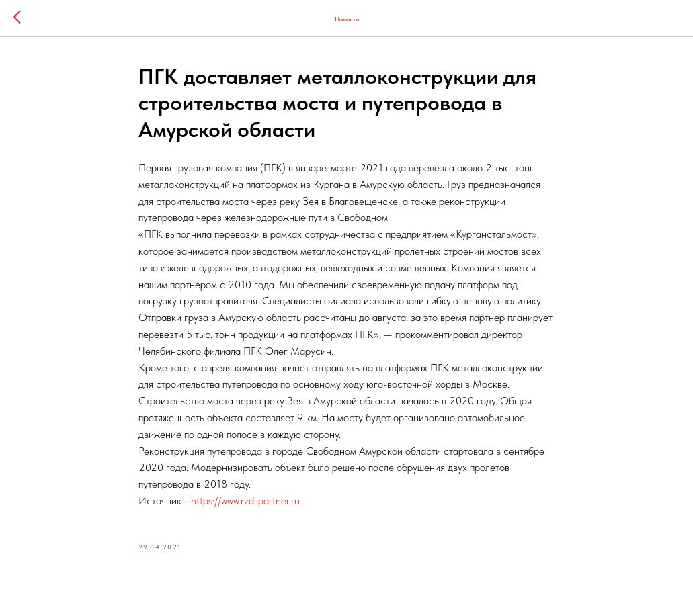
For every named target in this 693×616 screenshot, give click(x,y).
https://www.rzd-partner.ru (245, 501)
